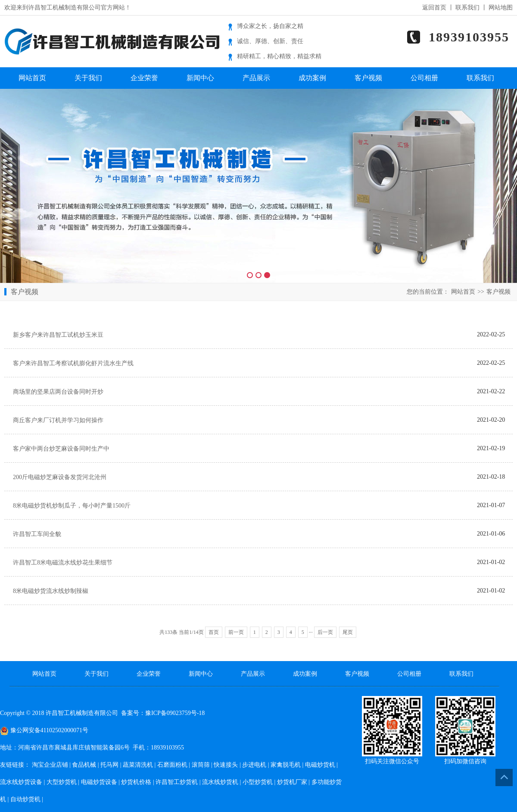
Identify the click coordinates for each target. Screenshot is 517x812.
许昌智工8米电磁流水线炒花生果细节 (63, 563)
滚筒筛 (201, 765)
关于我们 (88, 78)
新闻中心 (200, 78)
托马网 (109, 765)
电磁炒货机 (320, 765)
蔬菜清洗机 (138, 765)
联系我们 (467, 8)
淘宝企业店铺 (50, 765)
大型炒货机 (62, 782)
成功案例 (312, 78)
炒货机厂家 (292, 782)
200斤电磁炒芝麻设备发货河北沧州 (60, 477)
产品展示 (256, 78)
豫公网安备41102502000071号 (44, 730)
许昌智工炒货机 (177, 782)
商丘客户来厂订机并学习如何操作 (58, 420)
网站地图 (501, 8)
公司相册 (424, 78)
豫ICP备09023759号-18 (175, 713)
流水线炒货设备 (21, 782)
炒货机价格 (136, 782)
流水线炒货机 (220, 782)
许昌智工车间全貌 (37, 534)
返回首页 (434, 8)
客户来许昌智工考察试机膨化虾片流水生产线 (73, 363)
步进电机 (254, 765)
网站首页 (32, 78)
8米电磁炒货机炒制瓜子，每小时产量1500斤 (72, 506)
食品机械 (84, 765)
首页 (214, 632)
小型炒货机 (258, 782)
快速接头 (226, 765)
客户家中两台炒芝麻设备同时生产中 (61, 449)
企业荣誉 (144, 78)
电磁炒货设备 (99, 782)
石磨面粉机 (172, 765)
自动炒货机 (25, 799)
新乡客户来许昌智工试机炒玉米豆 (58, 335)
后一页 (325, 632)
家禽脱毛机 (286, 765)
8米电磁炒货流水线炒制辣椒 (51, 591)
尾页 (348, 632)
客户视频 (368, 78)
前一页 (236, 632)
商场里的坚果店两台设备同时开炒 (58, 392)
